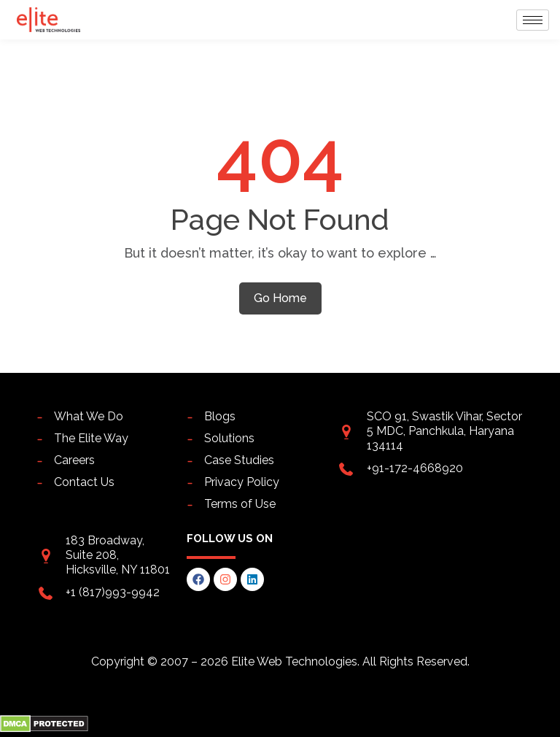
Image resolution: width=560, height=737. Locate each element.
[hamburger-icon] (533, 20)
